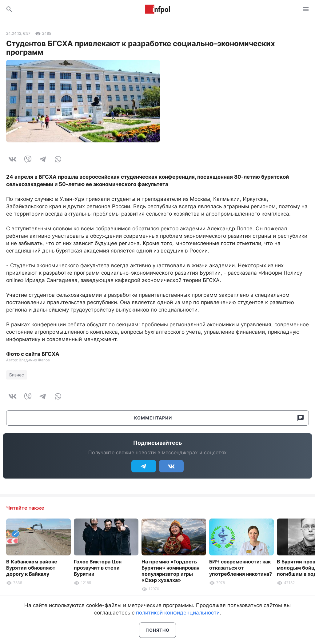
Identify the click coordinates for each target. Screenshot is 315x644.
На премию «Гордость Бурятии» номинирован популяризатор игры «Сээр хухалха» (170, 571)
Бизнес (17, 375)
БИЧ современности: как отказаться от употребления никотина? (241, 568)
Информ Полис (157, 9)
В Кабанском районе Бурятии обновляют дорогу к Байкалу (32, 568)
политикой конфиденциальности (178, 613)
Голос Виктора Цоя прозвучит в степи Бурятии (98, 568)
